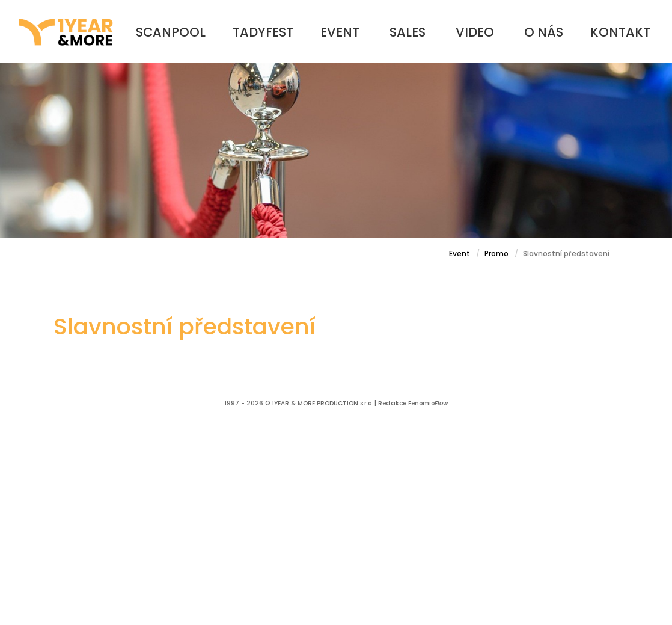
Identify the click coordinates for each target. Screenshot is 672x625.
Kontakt (620, 32)
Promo (496, 254)
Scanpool (171, 32)
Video (475, 32)
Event (340, 32)
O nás (544, 32)
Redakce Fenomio (413, 403)
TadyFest (263, 32)
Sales (408, 32)
